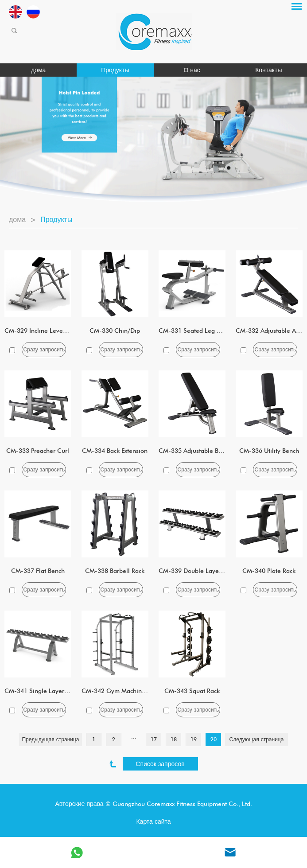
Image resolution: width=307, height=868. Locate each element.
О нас (192, 70)
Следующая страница (257, 739)
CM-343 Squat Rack (192, 691)
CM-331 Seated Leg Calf (193, 331)
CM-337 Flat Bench (38, 571)
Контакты (268, 70)
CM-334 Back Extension (115, 451)
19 (194, 739)
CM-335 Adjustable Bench (195, 451)
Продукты (115, 70)
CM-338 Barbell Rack (115, 571)
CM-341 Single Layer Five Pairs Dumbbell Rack (70, 691)
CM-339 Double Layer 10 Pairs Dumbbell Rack (224, 571)
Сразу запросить (44, 349)
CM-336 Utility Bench (269, 451)
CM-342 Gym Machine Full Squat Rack (136, 691)
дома (38, 70)
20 (214, 739)
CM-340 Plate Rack (269, 571)
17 (154, 739)
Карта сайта (153, 821)
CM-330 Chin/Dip (115, 331)
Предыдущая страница (50, 739)
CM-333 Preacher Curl (38, 451)
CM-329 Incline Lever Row (42, 331)
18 (174, 739)
